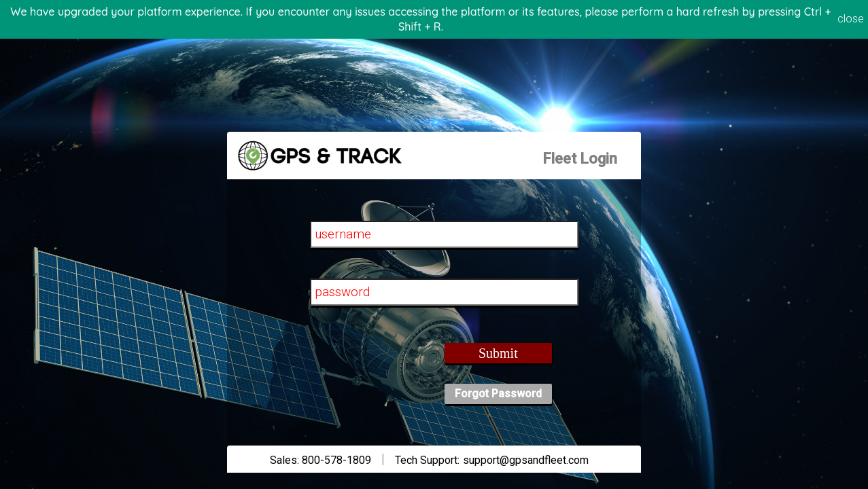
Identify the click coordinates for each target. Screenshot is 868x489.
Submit (498, 353)
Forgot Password (498, 394)
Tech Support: (427, 460)
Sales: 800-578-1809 (320, 460)
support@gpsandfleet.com (526, 460)
